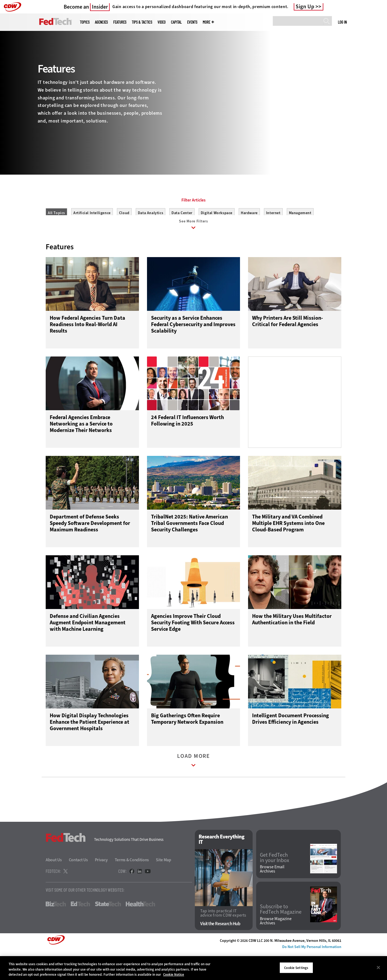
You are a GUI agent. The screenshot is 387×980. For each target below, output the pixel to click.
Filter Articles (193, 224)
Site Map (164, 888)
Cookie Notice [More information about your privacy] (174, 974)
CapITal (176, 22)
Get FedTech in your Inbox (275, 885)
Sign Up (305, 7)
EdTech (80, 932)
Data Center (182, 237)
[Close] (378, 967)
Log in (342, 22)
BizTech (56, 932)
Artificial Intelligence (92, 237)
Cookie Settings (296, 968)
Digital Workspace (217, 237)
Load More (193, 789)
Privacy (101, 888)
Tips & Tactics (142, 22)
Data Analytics (150, 237)
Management (300, 237)
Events (192, 22)
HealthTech (140, 932)
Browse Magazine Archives (276, 949)
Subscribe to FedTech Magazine (281, 937)
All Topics (56, 237)
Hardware (249, 237)
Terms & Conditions (132, 888)
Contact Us (78, 888)
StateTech (108, 932)
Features (120, 22)
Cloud (124, 237)
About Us (54, 888)
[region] (193, 968)
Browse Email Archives (272, 897)
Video (162, 22)
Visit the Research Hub (220, 952)
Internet (273, 237)
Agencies (101, 22)
